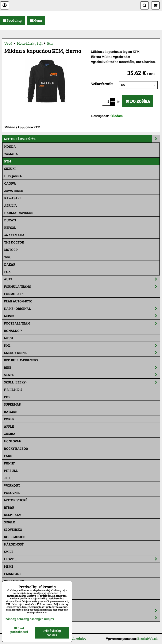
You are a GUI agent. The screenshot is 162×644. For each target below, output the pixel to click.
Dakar (10, 264)
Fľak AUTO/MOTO (18, 301)
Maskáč (11, 603)
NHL (82, 345)
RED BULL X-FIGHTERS (21, 360)
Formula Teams (82, 286)
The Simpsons (15, 588)
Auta (82, 279)
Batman (11, 412)
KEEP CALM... (14, 515)
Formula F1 (14, 294)
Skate (82, 375)
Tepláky (82, 618)
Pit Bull (11, 470)
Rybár (9, 507)
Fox (7, 272)
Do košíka (138, 101)
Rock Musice (15, 537)
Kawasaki (12, 198)
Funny (9, 463)
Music (82, 316)
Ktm (8, 161)
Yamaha (11, 154)
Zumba (10, 434)
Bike (82, 367)
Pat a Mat (12, 596)
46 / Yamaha (14, 235)
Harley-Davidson (19, 213)
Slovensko (13, 529)
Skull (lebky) (82, 382)
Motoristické (16, 500)
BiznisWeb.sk (147, 638)
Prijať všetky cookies (52, 633)
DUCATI (10, 220)
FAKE (8, 456)
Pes (7, 397)
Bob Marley (14, 581)
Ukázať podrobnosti (19, 630)
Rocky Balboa (16, 448)
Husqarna (13, 176)
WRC (8, 257)
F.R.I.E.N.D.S (13, 389)
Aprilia (11, 205)
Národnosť (14, 544)
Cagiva (10, 183)
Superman (13, 404)
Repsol (10, 227)
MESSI (9, 338)
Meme (9, 566)
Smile (9, 552)
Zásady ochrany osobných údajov (30, 619)
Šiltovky (82, 611)
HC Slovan (13, 441)
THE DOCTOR (14, 242)
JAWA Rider (14, 191)
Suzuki (10, 168)
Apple (9, 426)
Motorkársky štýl (82, 139)
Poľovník (12, 493)
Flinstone (13, 574)
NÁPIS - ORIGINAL (82, 309)
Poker (9, 419)
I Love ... (82, 559)
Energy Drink (82, 353)
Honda (10, 146)
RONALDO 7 (13, 331)
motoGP (11, 249)
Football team (82, 323)
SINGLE (9, 522)
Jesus (9, 478)
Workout (12, 485)
